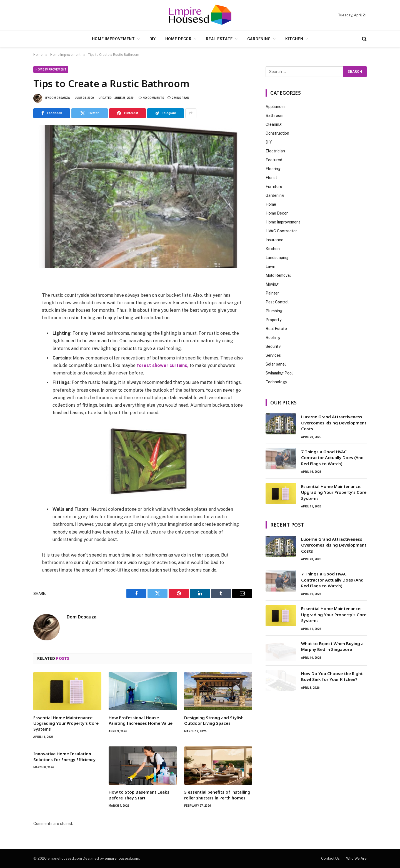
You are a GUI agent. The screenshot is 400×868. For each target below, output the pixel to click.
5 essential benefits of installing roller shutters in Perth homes (217, 795)
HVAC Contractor (281, 231)
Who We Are (356, 858)
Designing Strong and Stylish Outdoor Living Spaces (214, 720)
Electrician (275, 151)
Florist (271, 178)
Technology (276, 382)
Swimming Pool (279, 373)
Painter (272, 293)
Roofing (273, 338)
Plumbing (274, 311)
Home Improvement (113, 39)
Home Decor (178, 39)
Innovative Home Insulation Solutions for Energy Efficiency (64, 756)
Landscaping (277, 258)
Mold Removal (278, 275)
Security (273, 346)
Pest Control (277, 302)
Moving (272, 284)
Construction (277, 133)
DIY (153, 39)
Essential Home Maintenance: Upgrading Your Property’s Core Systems (66, 723)
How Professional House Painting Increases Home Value (141, 720)
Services (273, 355)
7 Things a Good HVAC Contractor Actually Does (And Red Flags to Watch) (332, 458)
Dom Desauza (60, 98)
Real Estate (219, 39)
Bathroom (274, 115)
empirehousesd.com (122, 858)
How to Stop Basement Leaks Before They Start (139, 795)
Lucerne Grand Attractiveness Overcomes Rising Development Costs (334, 423)
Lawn (270, 266)
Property (273, 320)
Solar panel (276, 364)
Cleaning (274, 124)
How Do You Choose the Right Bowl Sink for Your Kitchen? (332, 676)
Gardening (259, 39)
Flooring (273, 169)
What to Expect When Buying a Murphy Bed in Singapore (332, 646)
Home (271, 204)
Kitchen (294, 39)
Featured (274, 160)
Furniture (274, 187)
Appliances (276, 107)
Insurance (274, 240)
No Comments (151, 98)
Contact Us (330, 858)
